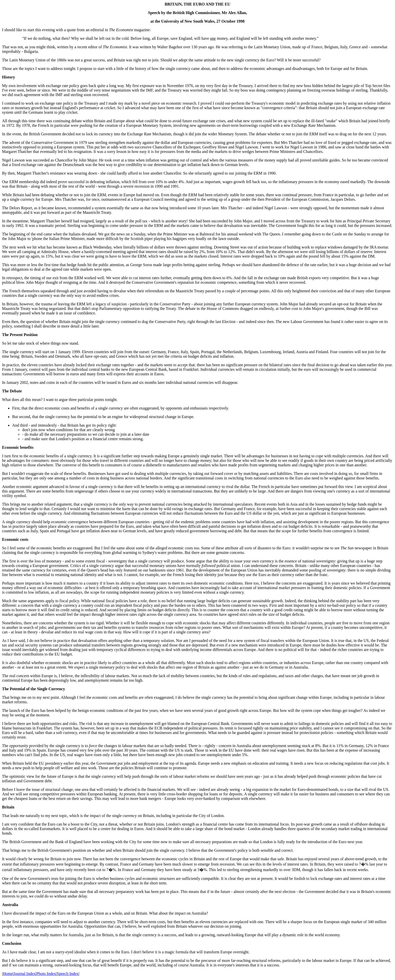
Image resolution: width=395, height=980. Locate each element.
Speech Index (68, 974)
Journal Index (25, 974)
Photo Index (46, 974)
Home (8, 974)
